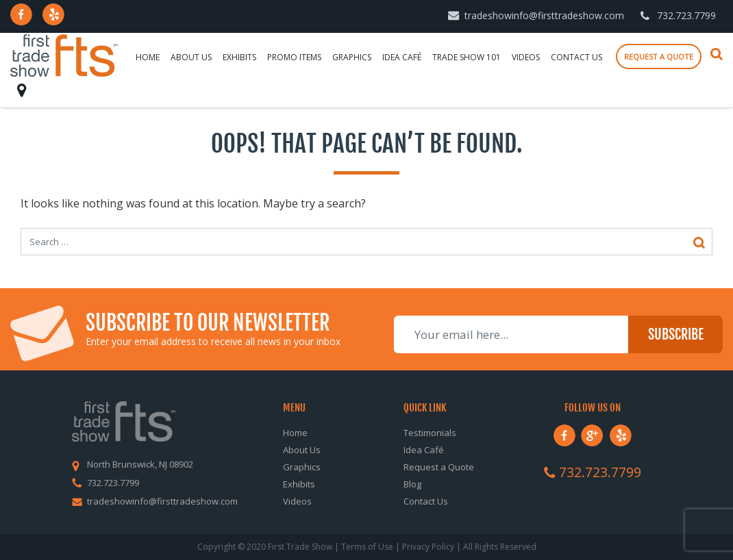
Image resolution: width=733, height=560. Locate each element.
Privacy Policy (428, 547)
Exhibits (239, 57)
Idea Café (402, 57)
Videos (526, 57)
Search (717, 54)
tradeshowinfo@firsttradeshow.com (544, 15)
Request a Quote (439, 467)
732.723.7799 (686, 15)
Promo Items (294, 57)
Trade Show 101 (467, 57)
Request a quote (659, 56)
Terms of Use (367, 547)
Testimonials (430, 433)
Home (148, 57)
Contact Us (576, 57)
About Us (191, 57)
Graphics (352, 57)
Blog (412, 484)
